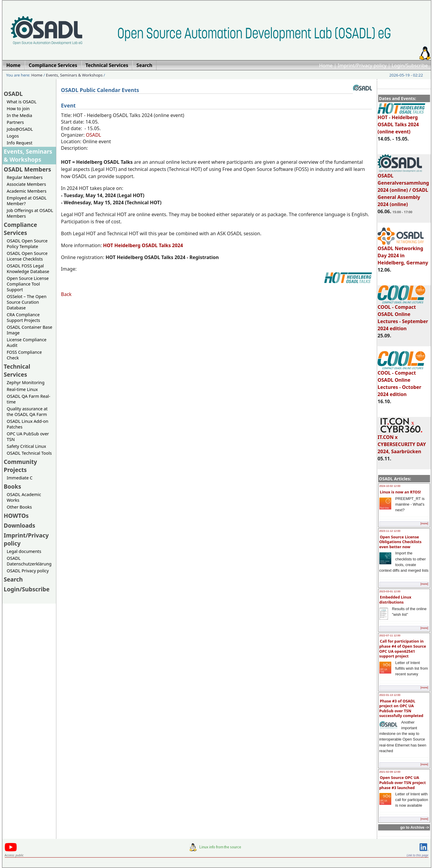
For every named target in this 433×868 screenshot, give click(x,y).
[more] (424, 523)
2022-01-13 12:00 (390, 695)
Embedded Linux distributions (395, 600)
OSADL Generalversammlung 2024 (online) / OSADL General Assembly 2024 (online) (403, 187)
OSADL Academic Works (24, 497)
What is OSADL (22, 102)
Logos (13, 136)
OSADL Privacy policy (28, 571)
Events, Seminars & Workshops (74, 75)
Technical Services (17, 370)
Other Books (19, 507)
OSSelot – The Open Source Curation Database (27, 302)
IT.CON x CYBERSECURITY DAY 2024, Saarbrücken (402, 442)
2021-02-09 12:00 (390, 772)
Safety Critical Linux (27, 446)
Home (326, 66)
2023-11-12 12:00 (390, 531)
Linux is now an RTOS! (401, 492)
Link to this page (417, 855)
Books (13, 486)
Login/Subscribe (410, 66)
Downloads (20, 525)
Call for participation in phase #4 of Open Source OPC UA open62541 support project (403, 649)
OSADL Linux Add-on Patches (28, 424)
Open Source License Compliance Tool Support (28, 284)
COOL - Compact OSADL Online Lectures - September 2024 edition (403, 315)
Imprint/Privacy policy (362, 66)
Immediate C (20, 478)
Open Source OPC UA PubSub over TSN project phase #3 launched (403, 782)
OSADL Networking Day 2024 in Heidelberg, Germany (403, 253)
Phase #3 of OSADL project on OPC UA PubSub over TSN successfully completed (401, 708)
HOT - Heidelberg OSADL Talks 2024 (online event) (401, 122)
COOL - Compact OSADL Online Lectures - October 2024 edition (401, 381)
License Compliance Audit (27, 342)
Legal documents (24, 551)
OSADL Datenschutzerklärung (29, 561)
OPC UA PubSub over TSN (28, 437)
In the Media (20, 115)
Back (66, 294)
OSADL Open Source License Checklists (27, 256)
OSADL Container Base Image (30, 330)
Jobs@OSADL (20, 129)
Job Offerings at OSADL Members (30, 213)
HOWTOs (16, 516)
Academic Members (27, 191)
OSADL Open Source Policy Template (27, 244)
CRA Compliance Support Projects (24, 317)
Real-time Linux (22, 389)
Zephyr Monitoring (26, 382)
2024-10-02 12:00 (390, 486)
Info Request (20, 143)
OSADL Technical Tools (29, 453)
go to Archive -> (415, 827)
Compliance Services (21, 229)
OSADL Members (28, 169)
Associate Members (27, 184)
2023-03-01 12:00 (390, 591)
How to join (18, 109)
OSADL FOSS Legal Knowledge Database (28, 269)
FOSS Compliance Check (24, 355)
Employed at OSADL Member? (27, 201)
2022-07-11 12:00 (390, 635)
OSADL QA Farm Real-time (29, 399)
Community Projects (21, 466)
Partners (15, 122)
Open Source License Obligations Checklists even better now (401, 542)
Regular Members (25, 177)
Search (13, 579)
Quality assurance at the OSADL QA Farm (27, 412)
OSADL (13, 94)
